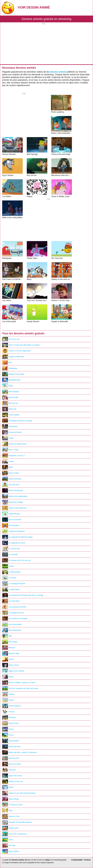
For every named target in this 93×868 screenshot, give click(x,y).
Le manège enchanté (14, 584)
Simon (8, 787)
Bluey (8, 386)
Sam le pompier (12, 764)
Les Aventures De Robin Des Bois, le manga (23, 595)
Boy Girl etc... (11, 403)
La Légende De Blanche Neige (17, 537)
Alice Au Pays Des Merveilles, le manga (21, 345)
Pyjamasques (11, 741)
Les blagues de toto (13, 613)
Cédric (8, 438)
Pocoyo (8, 712)
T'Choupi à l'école (12, 805)
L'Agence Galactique (13, 531)
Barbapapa (10, 368)
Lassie (8, 566)
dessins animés (58, 72)
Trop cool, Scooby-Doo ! (15, 834)
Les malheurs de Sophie (15, 619)
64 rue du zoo (11, 339)
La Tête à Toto (11, 549)
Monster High (11, 653)
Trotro (8, 840)
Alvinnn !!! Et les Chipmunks (16, 351)
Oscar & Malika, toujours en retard (19, 683)
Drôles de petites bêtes (14, 444)
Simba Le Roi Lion (13, 782)
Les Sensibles (11, 601)
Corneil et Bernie (12, 432)
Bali (7, 362)
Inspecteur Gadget (13, 502)
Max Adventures (12, 630)
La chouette (10, 555)
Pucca (8, 735)
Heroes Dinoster (12, 479)
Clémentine (10, 426)
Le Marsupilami (11, 572)
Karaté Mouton (11, 514)
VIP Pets (9, 846)
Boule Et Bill (10, 397)
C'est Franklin (11, 415)
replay (47, 860)
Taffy (7, 811)
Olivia (8, 677)
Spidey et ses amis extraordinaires (19, 793)
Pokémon (9, 717)
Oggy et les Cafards (13, 671)
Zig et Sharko (11, 851)
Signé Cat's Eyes (12, 776)
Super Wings (10, 799)
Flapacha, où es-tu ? (13, 456)
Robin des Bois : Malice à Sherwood (19, 752)
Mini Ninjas (10, 642)
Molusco (9, 648)
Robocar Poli (10, 758)
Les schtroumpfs (12, 624)
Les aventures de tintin (14, 607)
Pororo (8, 729)
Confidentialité (77, 860)
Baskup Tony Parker (13, 374)
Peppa (8, 700)
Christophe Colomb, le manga (17, 421)
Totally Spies (10, 828)
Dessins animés (18, 860)
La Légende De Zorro (14, 543)
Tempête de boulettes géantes (17, 822)
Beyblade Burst (11, 380)
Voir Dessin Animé (34, 7)
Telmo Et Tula (11, 816)
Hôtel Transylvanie (13, 491)
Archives (87, 860)
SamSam (9, 770)
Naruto (8, 659)
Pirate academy (11, 706)
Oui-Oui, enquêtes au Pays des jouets (20, 688)
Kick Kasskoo (11, 525)
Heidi (7, 467)
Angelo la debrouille (13, 357)
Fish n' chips (10, 450)
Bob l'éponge (10, 392)
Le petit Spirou (11, 589)
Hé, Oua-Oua (11, 485)
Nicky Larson (10, 665)
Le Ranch (9, 578)
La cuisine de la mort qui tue (16, 560)
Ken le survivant (12, 520)
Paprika (8, 694)
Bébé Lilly (9, 409)
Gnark (8, 461)
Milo (7, 636)
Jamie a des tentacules (14, 508)
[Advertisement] (46, 44)
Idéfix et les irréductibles (15, 496)
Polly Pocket (10, 723)
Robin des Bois (11, 747)
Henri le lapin (11, 473)
